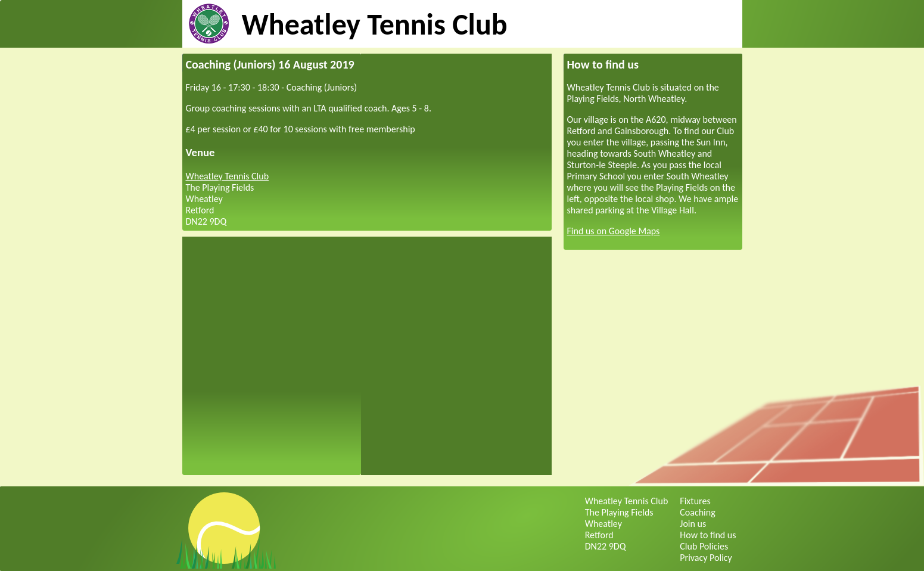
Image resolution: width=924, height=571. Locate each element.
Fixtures (695, 501)
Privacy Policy (706, 558)
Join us (693, 524)
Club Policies (704, 546)
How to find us (708, 535)
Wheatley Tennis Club (375, 24)
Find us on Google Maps (614, 231)
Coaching (697, 512)
